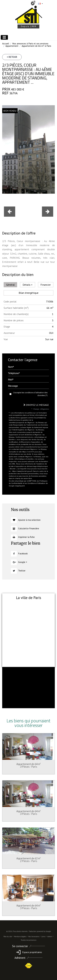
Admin (50, 937)
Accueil (6, 43)
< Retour (12, 57)
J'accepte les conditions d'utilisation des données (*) (30, 394)
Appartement (12, 46)
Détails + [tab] (28, 285)
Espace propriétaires (29, 952)
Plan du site (8, 937)
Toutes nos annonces (28, 940)
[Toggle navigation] (4, 37)
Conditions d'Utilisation (36, 483)
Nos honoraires (34, 937)
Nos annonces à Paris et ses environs (30, 43)
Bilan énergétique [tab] (29, 293)
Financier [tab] (46, 285)
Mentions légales (20, 937)
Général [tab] (10, 285)
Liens (43, 937)
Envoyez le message (36, 405)
